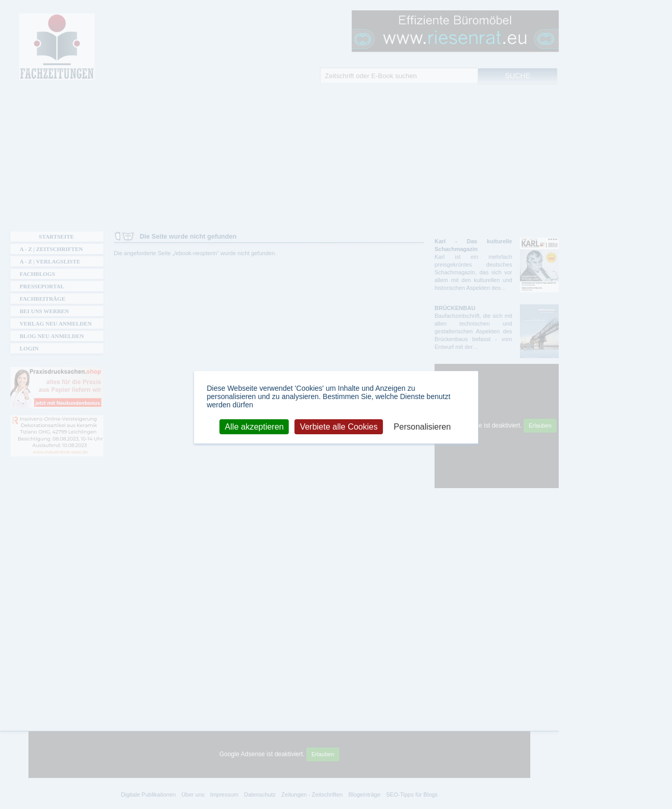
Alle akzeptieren (255, 426)
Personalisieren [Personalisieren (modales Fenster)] (422, 426)
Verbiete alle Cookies (339, 426)
